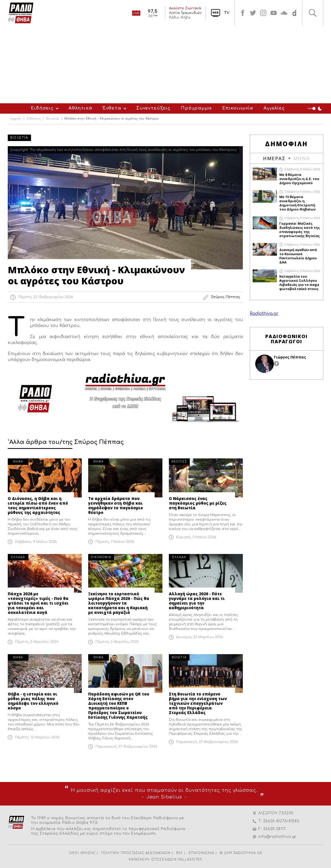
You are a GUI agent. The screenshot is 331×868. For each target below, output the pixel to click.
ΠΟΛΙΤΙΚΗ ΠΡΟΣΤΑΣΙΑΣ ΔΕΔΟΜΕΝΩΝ (136, 853)
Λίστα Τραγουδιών (185, 13)
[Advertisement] (165, 65)
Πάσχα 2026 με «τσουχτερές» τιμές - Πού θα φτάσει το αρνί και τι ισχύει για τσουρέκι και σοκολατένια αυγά (38, 603)
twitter (253, 13)
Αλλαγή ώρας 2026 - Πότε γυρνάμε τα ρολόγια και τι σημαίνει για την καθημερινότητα (197, 601)
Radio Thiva (21, 13)
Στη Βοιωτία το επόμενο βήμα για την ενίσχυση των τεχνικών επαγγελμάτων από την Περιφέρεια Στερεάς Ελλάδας (198, 703)
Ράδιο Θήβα (180, 18)
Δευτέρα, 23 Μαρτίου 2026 (200, 637)
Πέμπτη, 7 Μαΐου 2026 (115, 542)
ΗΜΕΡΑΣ (274, 158)
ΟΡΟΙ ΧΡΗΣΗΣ (82, 853)
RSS (180, 853)
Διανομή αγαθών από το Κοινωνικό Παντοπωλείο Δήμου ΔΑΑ (298, 256)
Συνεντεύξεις (153, 108)
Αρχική (16, 119)
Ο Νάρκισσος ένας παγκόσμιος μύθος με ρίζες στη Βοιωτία (198, 503)
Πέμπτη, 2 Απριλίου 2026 (37, 642)
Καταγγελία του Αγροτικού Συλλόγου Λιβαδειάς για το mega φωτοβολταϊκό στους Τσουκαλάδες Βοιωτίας (299, 283)
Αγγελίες (274, 108)
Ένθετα (112, 108)
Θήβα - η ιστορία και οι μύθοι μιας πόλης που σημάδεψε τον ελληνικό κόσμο (33, 701)
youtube (274, 13)
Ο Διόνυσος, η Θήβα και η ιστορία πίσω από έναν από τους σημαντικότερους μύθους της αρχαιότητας (38, 505)
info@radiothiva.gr (277, 837)
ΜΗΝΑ (302, 158)
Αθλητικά (80, 108)
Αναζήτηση (313, 13)
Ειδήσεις (42, 108)
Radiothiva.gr (264, 314)
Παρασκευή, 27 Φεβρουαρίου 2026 (126, 747)
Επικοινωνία (238, 108)
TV (227, 13)
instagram (263, 13)
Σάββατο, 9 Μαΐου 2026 (36, 542)
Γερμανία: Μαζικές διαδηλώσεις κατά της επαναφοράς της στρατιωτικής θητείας (300, 230)
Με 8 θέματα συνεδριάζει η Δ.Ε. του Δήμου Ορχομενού (299, 179)
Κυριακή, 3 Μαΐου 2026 (196, 537)
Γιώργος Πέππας (290, 357)
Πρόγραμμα (196, 108)
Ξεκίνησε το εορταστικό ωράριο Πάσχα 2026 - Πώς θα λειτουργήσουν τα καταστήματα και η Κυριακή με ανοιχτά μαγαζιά (119, 603)
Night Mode (315, 108)
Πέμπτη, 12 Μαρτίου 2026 (37, 737)
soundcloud (284, 13)
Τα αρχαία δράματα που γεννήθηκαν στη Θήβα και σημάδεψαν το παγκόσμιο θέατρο (116, 505)
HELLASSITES (190, 859)
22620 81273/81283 (281, 821)
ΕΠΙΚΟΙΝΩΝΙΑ (201, 853)
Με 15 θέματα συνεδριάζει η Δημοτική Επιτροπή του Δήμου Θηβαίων (297, 203)
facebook (243, 13)
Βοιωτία (53, 119)
